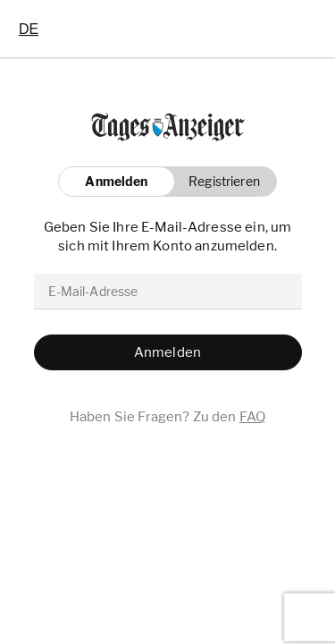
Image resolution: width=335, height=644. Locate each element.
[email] (168, 292)
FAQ (252, 417)
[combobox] (29, 29)
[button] (219, 182)
